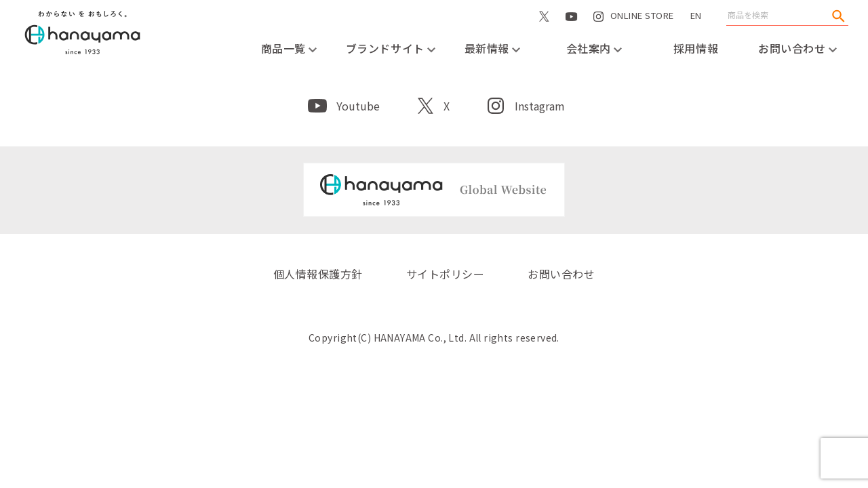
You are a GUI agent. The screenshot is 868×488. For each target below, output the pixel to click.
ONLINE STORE (642, 29)
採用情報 (696, 48)
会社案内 (594, 48)
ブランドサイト (391, 48)
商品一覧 (289, 48)
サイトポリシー (445, 274)
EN (696, 15)
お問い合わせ (797, 48)
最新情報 (493, 48)
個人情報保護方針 (318, 274)
